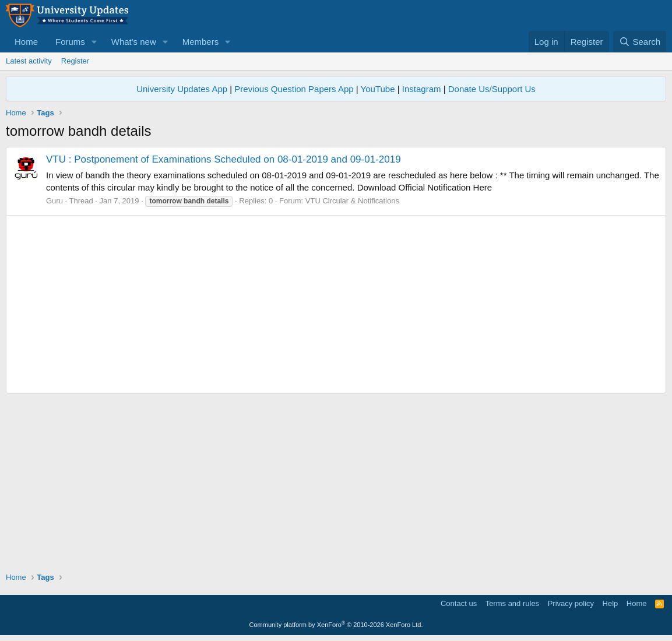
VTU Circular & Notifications (352, 201)
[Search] (640, 42)
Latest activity (29, 61)
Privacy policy (571, 603)
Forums (70, 42)
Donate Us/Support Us (492, 89)
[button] (94, 42)
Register (75, 61)
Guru (54, 201)
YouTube (378, 89)
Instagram (422, 89)
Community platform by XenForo (336, 625)
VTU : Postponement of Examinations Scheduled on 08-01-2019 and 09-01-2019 (224, 159)
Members (201, 42)
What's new (134, 42)
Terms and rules (512, 603)
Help (611, 603)
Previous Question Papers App (294, 89)
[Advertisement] (336, 304)
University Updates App (182, 89)
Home (26, 42)
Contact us (459, 603)
